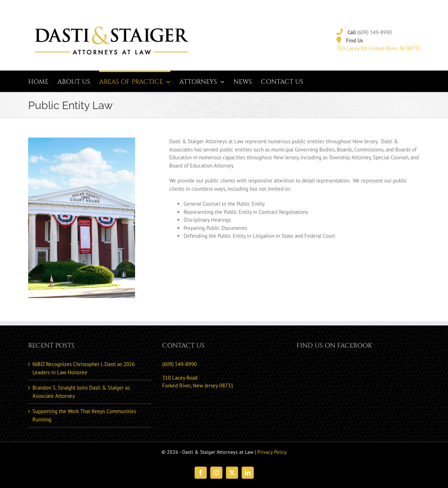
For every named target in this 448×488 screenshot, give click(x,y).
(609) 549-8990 (374, 32)
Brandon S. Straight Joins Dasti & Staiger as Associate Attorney (81, 392)
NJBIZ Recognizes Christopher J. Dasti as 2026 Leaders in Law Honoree (84, 368)
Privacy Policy (272, 452)
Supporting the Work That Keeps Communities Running (84, 415)
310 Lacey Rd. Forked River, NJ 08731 (378, 48)
